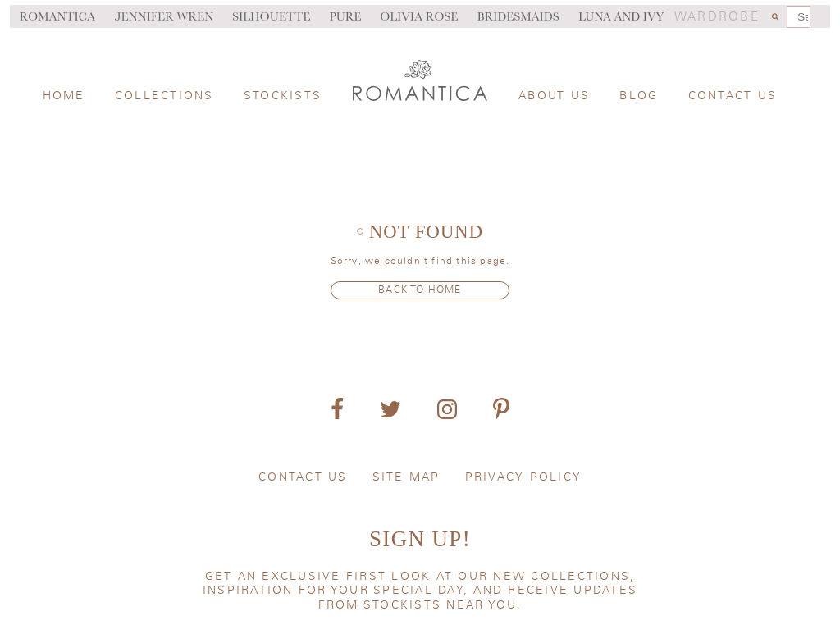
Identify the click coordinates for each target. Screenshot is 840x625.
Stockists (283, 96)
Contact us (733, 96)
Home (64, 96)
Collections (164, 96)
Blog (639, 96)
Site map (406, 478)
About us (554, 96)
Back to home (420, 290)
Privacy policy (524, 478)
